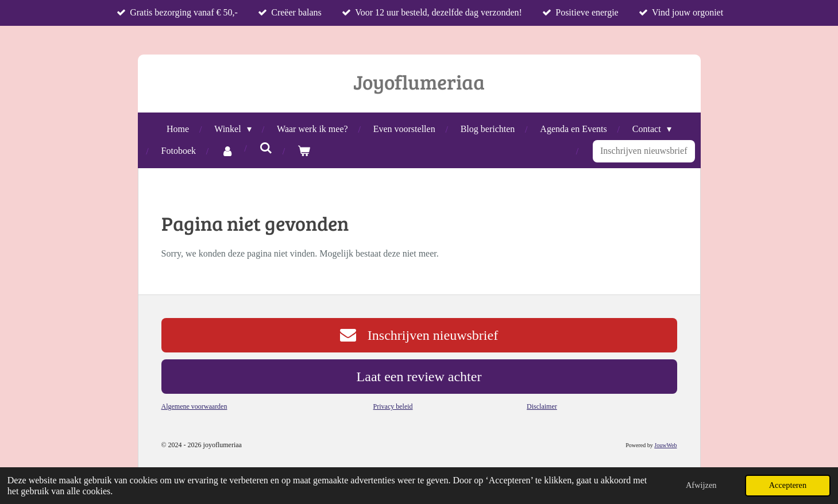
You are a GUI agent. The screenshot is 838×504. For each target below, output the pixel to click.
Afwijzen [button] (701, 485)
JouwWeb (665, 445)
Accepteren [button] (788, 485)
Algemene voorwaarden (194, 406)
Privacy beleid (393, 406)
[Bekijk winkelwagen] (304, 151)
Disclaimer (542, 406)
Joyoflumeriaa (419, 82)
